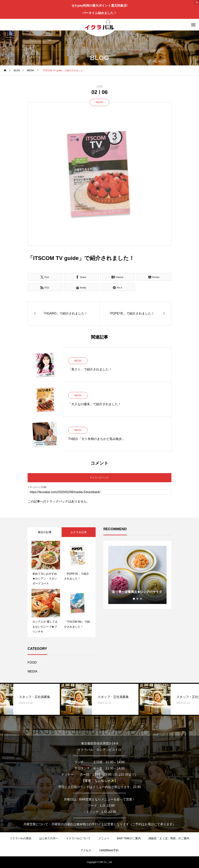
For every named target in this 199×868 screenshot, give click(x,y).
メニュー (104, 838)
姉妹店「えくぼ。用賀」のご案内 (169, 838)
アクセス (86, 850)
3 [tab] (141, 599)
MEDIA (99, 102)
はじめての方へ (49, 838)
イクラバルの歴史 (21, 838)
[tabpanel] (137, 575)
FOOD (32, 663)
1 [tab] (134, 599)
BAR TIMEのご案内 (129, 838)
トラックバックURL (37, 487)
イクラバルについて (78, 838)
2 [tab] (138, 599)
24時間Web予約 (109, 850)
